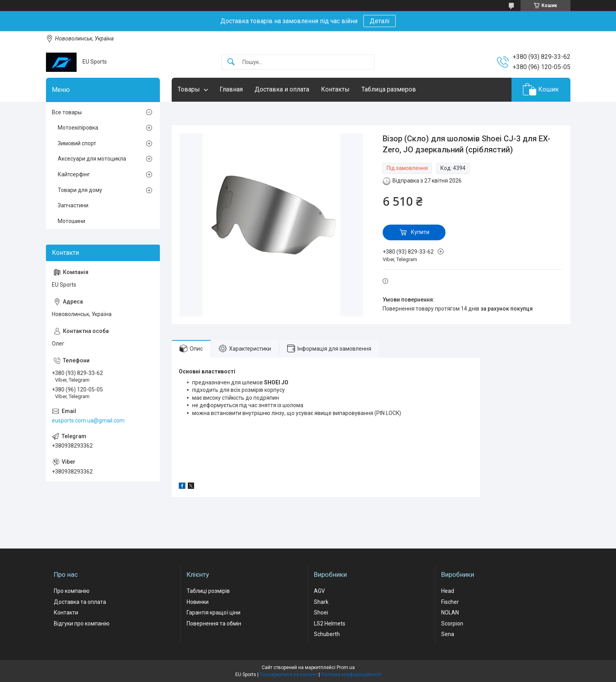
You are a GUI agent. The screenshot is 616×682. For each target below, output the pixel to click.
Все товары (67, 112)
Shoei (321, 613)
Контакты (335, 89)
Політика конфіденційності (351, 675)
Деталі (379, 21)
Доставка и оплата (282, 89)
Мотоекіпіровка (78, 128)
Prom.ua (346, 667)
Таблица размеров (389, 89)
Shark (321, 602)
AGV (319, 591)
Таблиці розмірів (208, 591)
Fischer (450, 602)
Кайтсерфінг (74, 174)
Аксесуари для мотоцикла (92, 159)
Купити (420, 232)
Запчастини (73, 205)
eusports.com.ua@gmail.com (88, 421)
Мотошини (71, 221)
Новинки (198, 602)
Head (448, 591)
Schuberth (327, 634)
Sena (448, 634)
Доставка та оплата (80, 602)
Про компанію (72, 591)
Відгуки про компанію (82, 623)
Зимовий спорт (77, 143)
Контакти (66, 613)
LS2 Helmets (330, 623)
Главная (231, 89)
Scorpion (452, 623)
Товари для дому (80, 190)
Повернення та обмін (214, 623)
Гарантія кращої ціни (214, 613)
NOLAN (450, 613)
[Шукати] (231, 62)
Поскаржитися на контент (289, 675)
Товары (189, 89)
